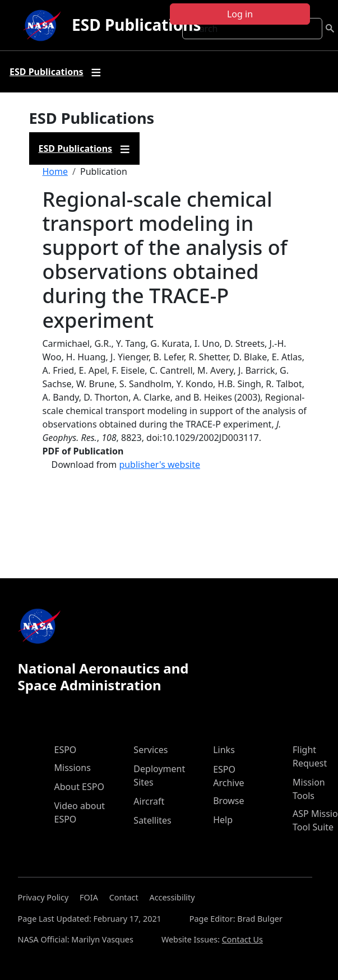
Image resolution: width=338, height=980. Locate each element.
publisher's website (159, 465)
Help (223, 820)
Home (55, 171)
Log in (240, 14)
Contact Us (242, 939)
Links (224, 750)
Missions (73, 768)
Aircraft (149, 801)
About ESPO (79, 787)
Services (151, 750)
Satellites (152, 820)
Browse (228, 801)
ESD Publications (136, 25)
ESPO (66, 750)
